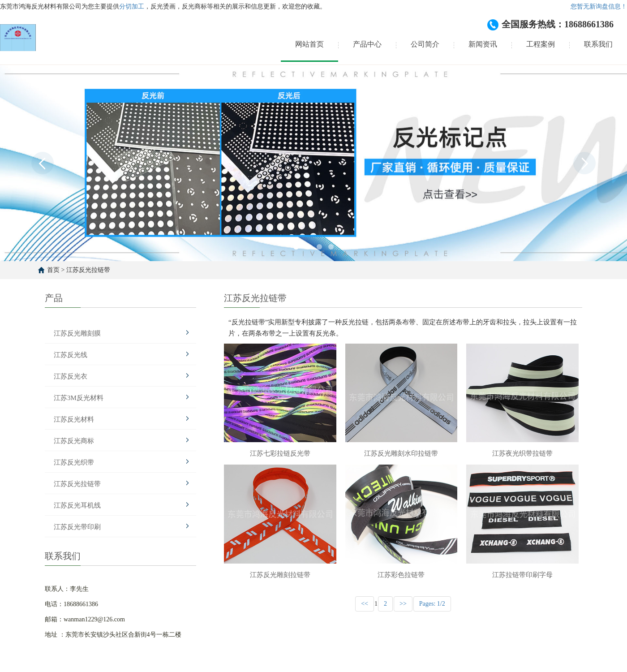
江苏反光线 (71, 355)
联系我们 (598, 44)
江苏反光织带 (74, 462)
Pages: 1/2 (432, 604)
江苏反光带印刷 (77, 527)
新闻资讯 (483, 44)
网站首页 (309, 44)
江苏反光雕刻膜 (77, 333)
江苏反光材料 (74, 419)
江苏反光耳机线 (77, 505)
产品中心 (367, 44)
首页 (53, 270)
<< (365, 604)
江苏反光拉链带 (88, 270)
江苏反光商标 (74, 441)
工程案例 (541, 44)
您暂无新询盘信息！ (599, 6)
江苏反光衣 (71, 376)
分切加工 (132, 6)
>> (403, 604)
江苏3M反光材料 (79, 398)
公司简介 (425, 44)
